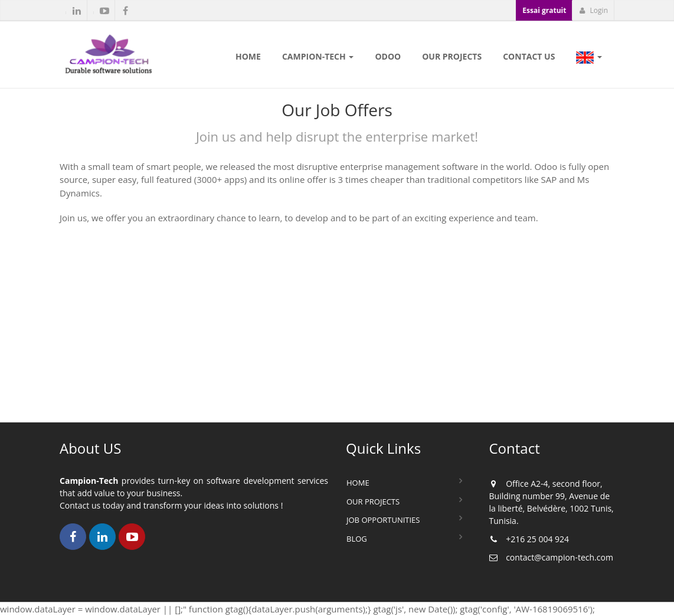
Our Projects (373, 502)
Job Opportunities (383, 520)
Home (358, 483)
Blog (357, 539)
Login (593, 10)
